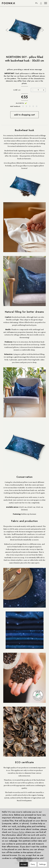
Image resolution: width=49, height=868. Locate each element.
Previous (7, 30)
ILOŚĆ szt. (17, 90)
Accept (24, 864)
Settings (42, 864)
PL (37, 3)
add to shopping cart (24, 115)
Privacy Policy (18, 832)
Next (42, 30)
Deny (33, 864)
